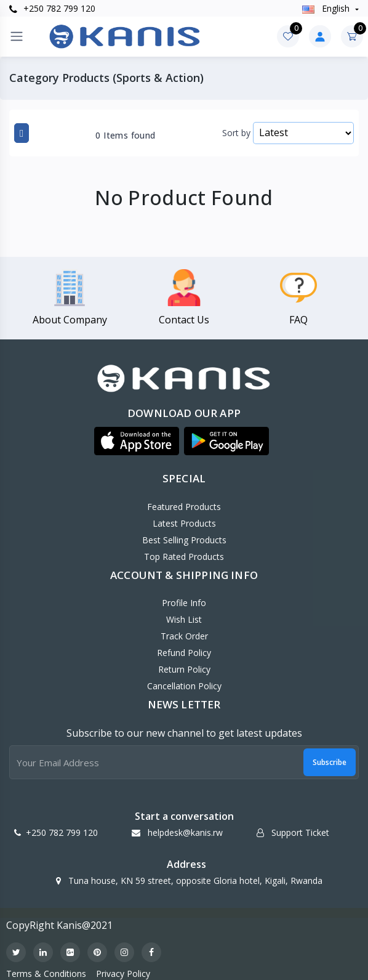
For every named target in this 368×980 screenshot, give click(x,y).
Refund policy (184, 653)
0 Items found (125, 136)
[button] (137, 441)
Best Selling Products (184, 540)
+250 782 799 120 (52, 8)
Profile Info (184, 603)
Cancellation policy (184, 686)
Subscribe (330, 762)
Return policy (184, 669)
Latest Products (184, 523)
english (327, 8)
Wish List (184, 619)
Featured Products (184, 507)
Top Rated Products (184, 557)
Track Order (184, 636)
